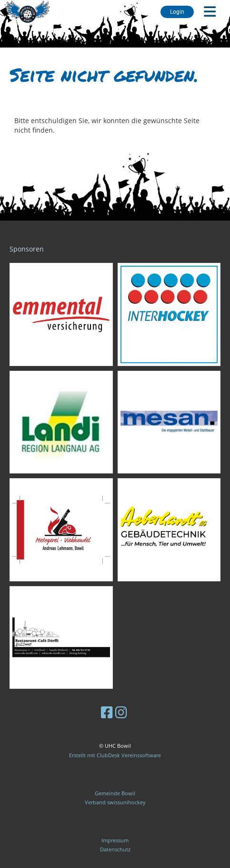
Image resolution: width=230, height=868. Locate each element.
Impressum (115, 840)
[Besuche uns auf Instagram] (121, 712)
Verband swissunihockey (115, 802)
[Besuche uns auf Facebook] (107, 712)
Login (177, 12)
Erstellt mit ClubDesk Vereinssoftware (115, 755)
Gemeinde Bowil (115, 793)
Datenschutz (115, 849)
